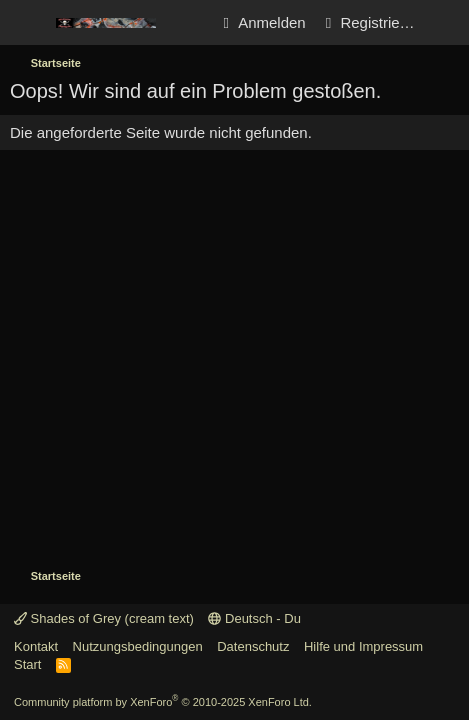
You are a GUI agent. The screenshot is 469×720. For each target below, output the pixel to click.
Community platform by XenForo (163, 702)
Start (27, 664)
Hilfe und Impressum (363, 646)
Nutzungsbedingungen (138, 646)
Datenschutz (253, 646)
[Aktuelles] (445, 22)
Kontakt (36, 646)
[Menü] (27, 23)
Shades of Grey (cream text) (104, 618)
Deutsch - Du (254, 618)
